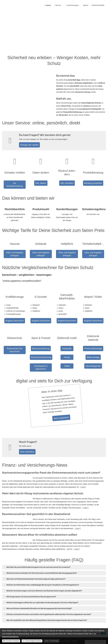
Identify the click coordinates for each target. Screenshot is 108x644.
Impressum (35, 625)
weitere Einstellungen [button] (52, 641)
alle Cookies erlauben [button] (11, 641)
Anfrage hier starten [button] (30, 145)
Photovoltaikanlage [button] (93, 339)
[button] (38, 551)
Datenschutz (44, 625)
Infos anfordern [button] (28, 435)
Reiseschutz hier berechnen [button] (15, 335)
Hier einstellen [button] (67, 183)
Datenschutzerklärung (10, 637)
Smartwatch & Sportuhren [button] (41, 350)
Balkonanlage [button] (93, 346)
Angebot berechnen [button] (15, 309)
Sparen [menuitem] (87, 5)
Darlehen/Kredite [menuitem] (98, 5)
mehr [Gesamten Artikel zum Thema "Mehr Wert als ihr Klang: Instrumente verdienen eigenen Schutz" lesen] (86, 491)
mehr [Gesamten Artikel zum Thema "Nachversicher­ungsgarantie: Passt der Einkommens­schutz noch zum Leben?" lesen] (83, 471)
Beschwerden (65, 625)
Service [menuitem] (60, 5)
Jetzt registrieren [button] (51, 402)
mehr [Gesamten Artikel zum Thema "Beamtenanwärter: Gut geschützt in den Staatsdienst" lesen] (78, 512)
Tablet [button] (67, 350)
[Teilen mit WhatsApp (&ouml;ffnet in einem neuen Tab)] (105, 617)
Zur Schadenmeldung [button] (15, 180)
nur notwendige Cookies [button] (32, 641)
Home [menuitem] (51, 5)
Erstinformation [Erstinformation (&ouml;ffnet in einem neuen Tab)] (55, 625)
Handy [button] (67, 343)
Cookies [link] (74, 625)
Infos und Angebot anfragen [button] (15, 248)
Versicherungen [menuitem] (74, 5)
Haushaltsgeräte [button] (93, 354)
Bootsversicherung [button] (41, 335)
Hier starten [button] (41, 180)
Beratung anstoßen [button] (93, 180)
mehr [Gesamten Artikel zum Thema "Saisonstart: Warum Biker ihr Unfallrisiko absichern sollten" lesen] (77, 533)
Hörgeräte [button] (67, 335)
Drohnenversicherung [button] (41, 343)
